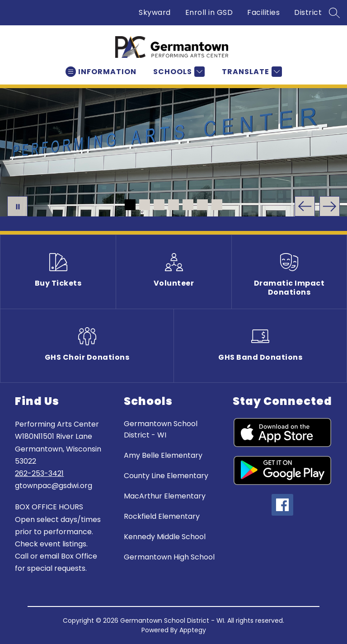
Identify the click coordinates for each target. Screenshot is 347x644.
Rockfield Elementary (162, 516)
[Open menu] (101, 72)
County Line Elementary (166, 476)
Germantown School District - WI (161, 429)
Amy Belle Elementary (163, 455)
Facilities (263, 12)
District (308, 12)
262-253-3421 (39, 473)
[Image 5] (188, 205)
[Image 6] (202, 205)
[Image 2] (145, 205)
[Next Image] (330, 206)
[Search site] (334, 13)
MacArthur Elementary (165, 496)
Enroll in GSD (209, 12)
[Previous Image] (305, 206)
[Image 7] (217, 205)
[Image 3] (159, 205)
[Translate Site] (251, 72)
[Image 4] (173, 205)
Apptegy (193, 630)
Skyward (155, 12)
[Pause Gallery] (17, 206)
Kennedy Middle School (165, 537)
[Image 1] (130, 205)
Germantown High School (169, 557)
